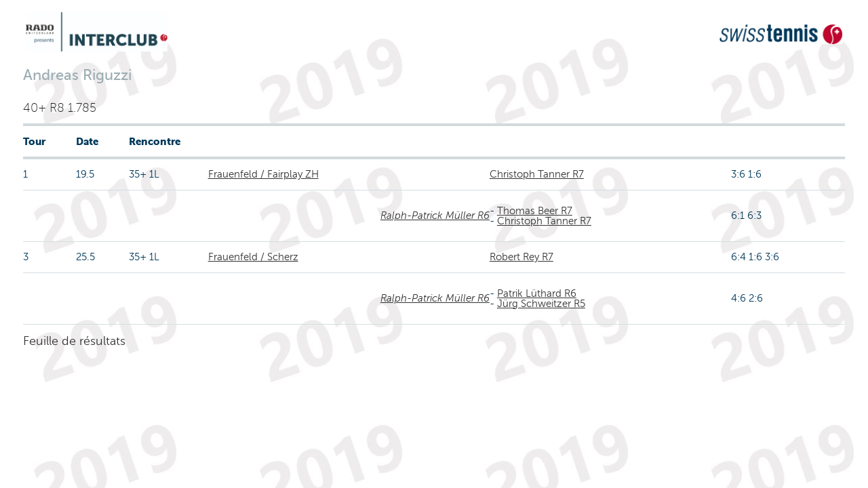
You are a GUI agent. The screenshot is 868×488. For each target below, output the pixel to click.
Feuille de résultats (74, 341)
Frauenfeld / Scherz (253, 257)
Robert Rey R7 (521, 257)
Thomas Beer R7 (535, 211)
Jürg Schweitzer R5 (541, 304)
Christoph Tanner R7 (537, 174)
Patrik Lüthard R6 (537, 293)
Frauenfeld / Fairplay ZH (263, 174)
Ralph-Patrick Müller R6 (435, 216)
